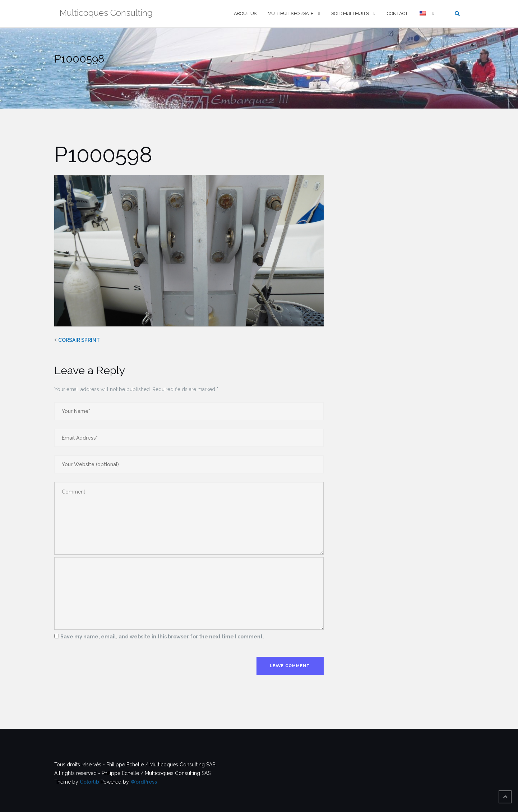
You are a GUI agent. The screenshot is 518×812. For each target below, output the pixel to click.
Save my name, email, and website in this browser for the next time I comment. (162, 637)
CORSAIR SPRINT (79, 340)
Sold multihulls (350, 13)
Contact (397, 13)
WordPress (144, 782)
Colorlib (89, 782)
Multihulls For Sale (290, 13)
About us (245, 13)
